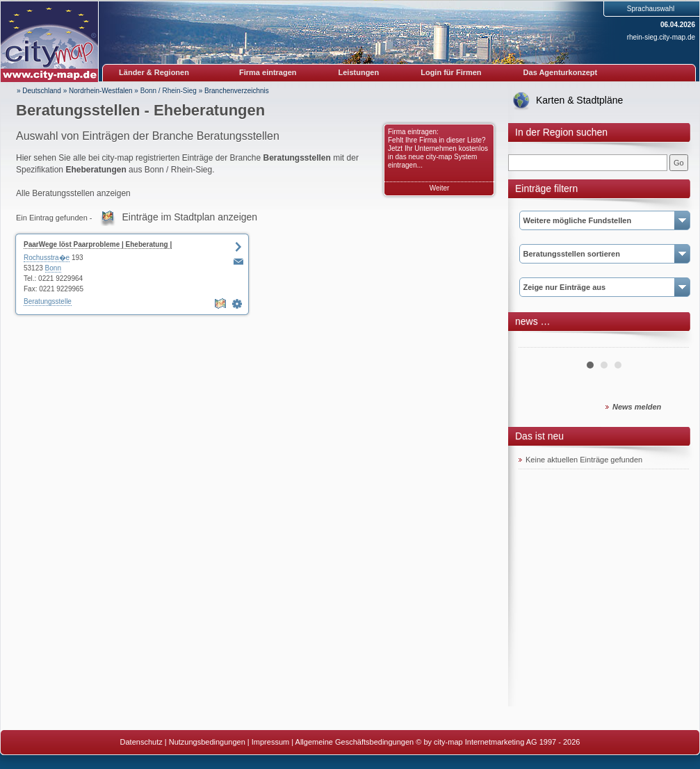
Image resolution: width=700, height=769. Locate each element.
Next (671, 342)
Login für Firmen (451, 72)
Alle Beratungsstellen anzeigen (73, 193)
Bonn (53, 268)
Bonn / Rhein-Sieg (169, 91)
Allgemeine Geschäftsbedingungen (355, 742)
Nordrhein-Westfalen (101, 91)
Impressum (270, 742)
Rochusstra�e (47, 258)
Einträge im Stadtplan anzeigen (190, 217)
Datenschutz (141, 742)
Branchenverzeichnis (237, 91)
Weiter (440, 188)
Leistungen (359, 72)
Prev (537, 342)
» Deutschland (39, 91)
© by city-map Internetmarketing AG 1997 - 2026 (498, 742)
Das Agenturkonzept (561, 72)
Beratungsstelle (48, 301)
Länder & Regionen (154, 72)
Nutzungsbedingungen (207, 742)
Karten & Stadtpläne (579, 100)
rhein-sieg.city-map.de (661, 37)
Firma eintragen (268, 72)
